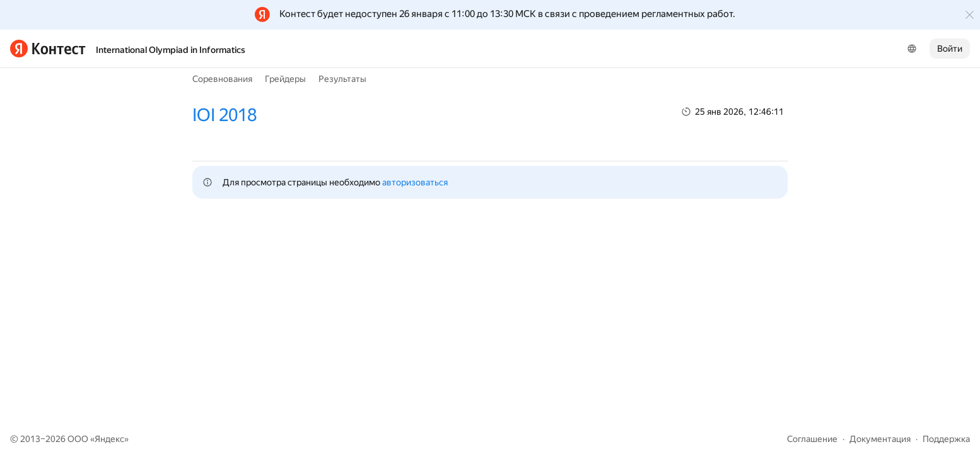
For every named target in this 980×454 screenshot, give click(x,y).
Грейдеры (285, 79)
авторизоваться (415, 182)
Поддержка (946, 439)
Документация (880, 439)
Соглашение (812, 439)
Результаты (342, 79)
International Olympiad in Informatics (171, 50)
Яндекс (109, 439)
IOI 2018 (225, 115)
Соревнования (222, 79)
